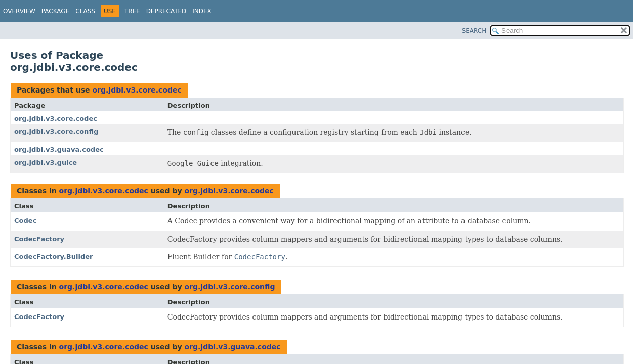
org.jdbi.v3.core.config (56, 132)
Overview (19, 11)
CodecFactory (39, 239)
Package (55, 11)
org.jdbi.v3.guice (46, 163)
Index (202, 11)
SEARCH (474, 31)
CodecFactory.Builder (53, 257)
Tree (132, 11)
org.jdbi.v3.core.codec (137, 90)
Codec (25, 221)
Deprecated (166, 11)
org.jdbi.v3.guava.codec (59, 149)
